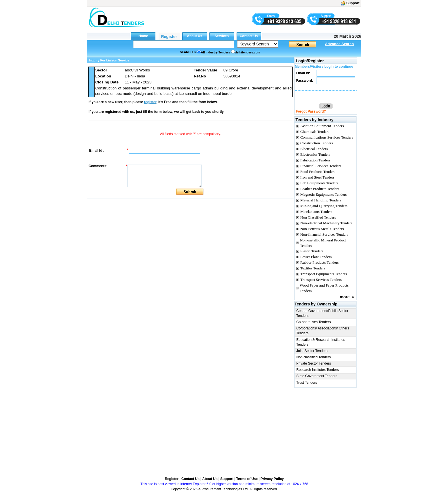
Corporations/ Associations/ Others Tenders (323, 331)
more (345, 297)
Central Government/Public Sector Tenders (322, 313)
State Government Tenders (317, 376)
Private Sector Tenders (314, 363)
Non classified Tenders (314, 357)
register (150, 102)
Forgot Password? (311, 111)
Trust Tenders (307, 383)
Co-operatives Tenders (314, 322)
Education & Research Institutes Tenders (321, 342)
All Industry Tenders (215, 52)
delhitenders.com (247, 52)
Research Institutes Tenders (318, 370)
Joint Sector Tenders (312, 351)
